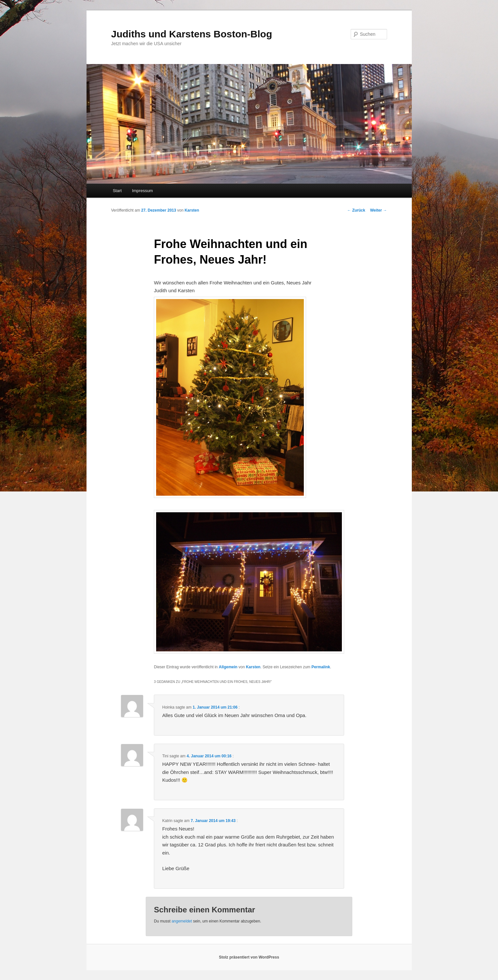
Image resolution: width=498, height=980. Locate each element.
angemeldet (182, 921)
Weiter (379, 210)
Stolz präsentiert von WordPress (249, 957)
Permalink (321, 667)
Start (117, 191)
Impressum (142, 191)
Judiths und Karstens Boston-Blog (192, 34)
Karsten (192, 210)
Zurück (356, 210)
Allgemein (228, 667)
